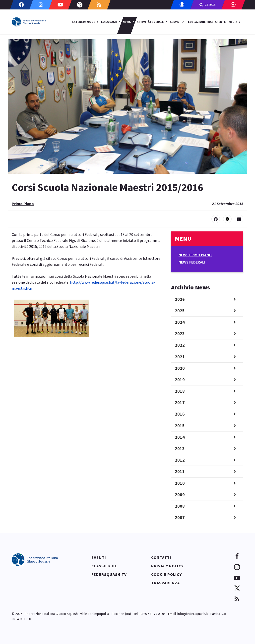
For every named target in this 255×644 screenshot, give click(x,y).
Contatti (161, 557)
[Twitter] (80, 5)
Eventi (99, 557)
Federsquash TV (109, 574)
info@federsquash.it (193, 614)
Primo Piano (23, 204)
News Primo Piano (195, 255)
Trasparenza (165, 583)
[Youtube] (60, 5)
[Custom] (99, 5)
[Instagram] (41, 5)
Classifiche (104, 566)
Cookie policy (166, 574)
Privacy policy (167, 566)
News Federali (192, 262)
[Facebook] (21, 5)
